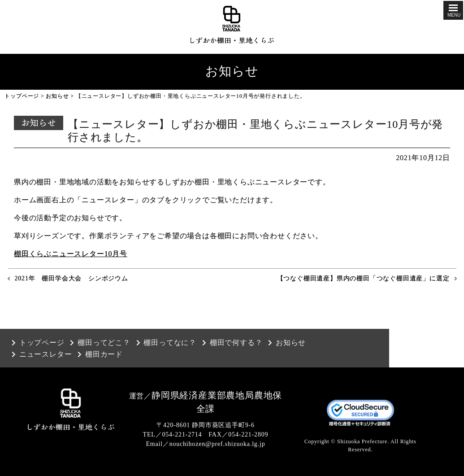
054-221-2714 (182, 435)
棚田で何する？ (236, 343)
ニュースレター (46, 354)
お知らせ (57, 96)
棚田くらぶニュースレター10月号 (71, 254)
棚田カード (104, 354)
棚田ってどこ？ (104, 343)
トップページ (22, 96)
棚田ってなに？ (170, 343)
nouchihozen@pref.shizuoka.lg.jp (217, 444)
